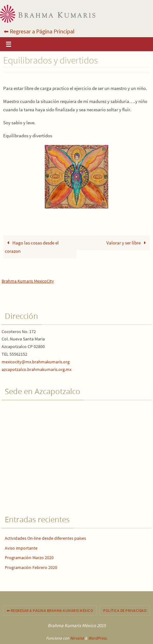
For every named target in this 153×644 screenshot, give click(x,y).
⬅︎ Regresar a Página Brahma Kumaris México (50, 610)
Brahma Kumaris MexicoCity (28, 281)
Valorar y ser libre (127, 243)
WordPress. (98, 638)
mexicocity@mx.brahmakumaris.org (36, 362)
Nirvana (77, 638)
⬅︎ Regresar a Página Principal (39, 31)
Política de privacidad (125, 610)
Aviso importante (21, 548)
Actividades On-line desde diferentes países (45, 538)
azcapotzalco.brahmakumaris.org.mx (37, 369)
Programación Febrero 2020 (31, 567)
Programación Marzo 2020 (29, 558)
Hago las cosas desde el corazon (32, 247)
